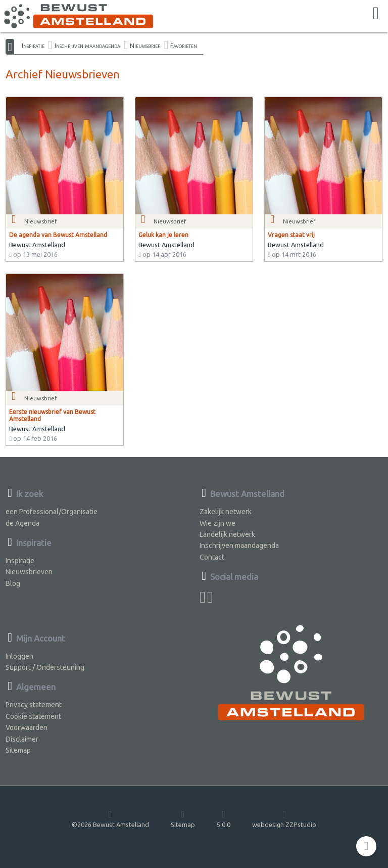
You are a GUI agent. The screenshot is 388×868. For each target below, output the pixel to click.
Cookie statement (33, 716)
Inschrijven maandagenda (87, 45)
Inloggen (19, 656)
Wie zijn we (217, 523)
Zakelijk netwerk (226, 512)
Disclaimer (22, 739)
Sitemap (18, 750)
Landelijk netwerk (227, 534)
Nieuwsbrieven (29, 572)
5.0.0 (224, 819)
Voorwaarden (27, 727)
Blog (13, 583)
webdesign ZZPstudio (284, 819)
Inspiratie (33, 45)
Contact (212, 557)
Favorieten (184, 45)
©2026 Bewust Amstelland (110, 819)
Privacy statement (34, 705)
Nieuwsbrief (145, 45)
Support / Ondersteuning (45, 667)
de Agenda (22, 523)
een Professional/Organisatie (52, 512)
